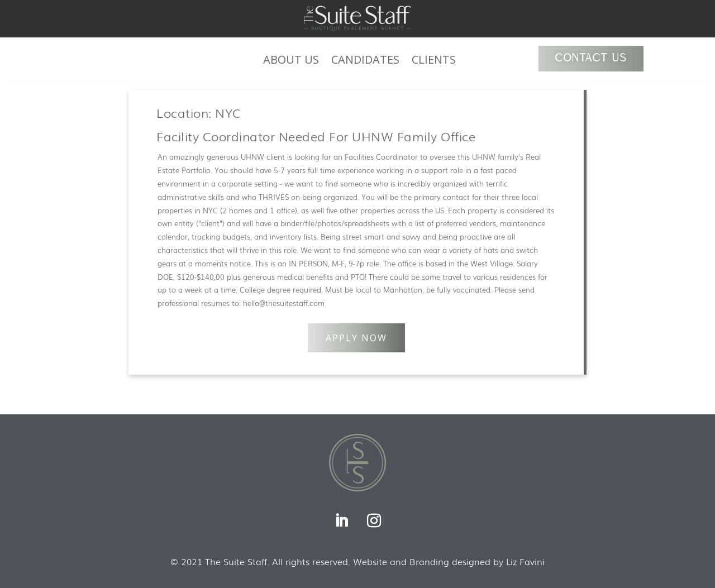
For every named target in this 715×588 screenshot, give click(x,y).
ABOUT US (291, 61)
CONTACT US (591, 59)
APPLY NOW (356, 338)
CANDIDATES (365, 61)
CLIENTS (434, 61)
